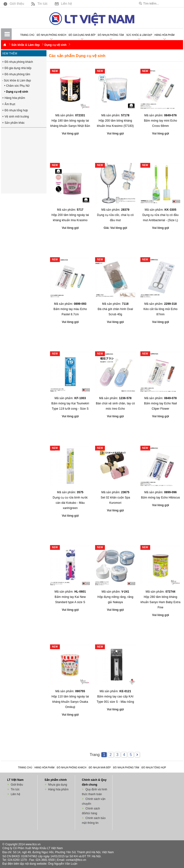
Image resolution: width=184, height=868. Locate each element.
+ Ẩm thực (9, 104)
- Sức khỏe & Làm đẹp (17, 80)
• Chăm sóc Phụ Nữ (17, 86)
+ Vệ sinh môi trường (15, 117)
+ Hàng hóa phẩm (14, 98)
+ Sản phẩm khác (13, 123)
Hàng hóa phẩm (164, 35)
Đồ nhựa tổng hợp (154, 768)
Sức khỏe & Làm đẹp (139, 35)
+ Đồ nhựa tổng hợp (15, 110)
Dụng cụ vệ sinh (56, 45)
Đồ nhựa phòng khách (51, 35)
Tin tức (39, 3)
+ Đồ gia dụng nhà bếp (17, 68)
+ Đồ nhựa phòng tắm (16, 74)
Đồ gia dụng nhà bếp (82, 35)
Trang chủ (27, 35)
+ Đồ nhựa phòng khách (18, 62)
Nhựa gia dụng (58, 785)
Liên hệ (63, 3)
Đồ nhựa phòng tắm (111, 35)
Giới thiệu (13, 3)
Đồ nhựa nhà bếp (100, 768)
